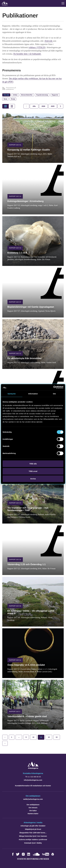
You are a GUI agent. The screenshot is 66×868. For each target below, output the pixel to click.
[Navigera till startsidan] (33, 768)
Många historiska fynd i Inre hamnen (33, 836)
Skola (5, 99)
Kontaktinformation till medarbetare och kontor (33, 785)
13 (57, 737)
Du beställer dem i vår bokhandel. (27, 54)
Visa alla (6, 95)
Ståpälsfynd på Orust (33, 829)
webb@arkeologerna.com (33, 799)
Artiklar (15, 95)
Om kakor (33, 810)
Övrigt (13, 99)
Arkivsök (49, 41)
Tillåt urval (33, 471)
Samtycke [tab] (12, 394)
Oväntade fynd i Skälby (33, 843)
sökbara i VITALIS (37, 47)
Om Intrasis (33, 807)
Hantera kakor (33, 813)
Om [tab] (54, 394)
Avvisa (33, 479)
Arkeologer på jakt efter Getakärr (33, 826)
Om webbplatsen (33, 804)
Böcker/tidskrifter (27, 95)
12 (49, 737)
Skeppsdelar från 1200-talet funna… (33, 832)
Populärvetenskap (42, 95)
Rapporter (55, 95)
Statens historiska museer (33, 859)
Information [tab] (33, 394)
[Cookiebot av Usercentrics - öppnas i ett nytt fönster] (53, 387)
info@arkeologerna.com (33, 780)
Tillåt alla (33, 464)
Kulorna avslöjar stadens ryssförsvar (33, 839)
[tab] (43, 106)
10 (33, 737)
